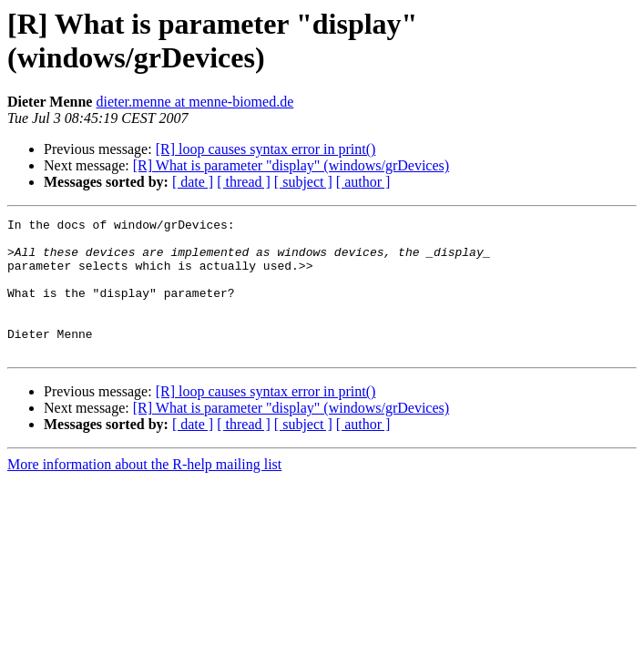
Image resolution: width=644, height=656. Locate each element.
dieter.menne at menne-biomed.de (194, 102)
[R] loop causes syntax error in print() (266, 149)
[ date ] (193, 182)
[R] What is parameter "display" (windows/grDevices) (291, 165)
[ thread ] (244, 182)
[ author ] (363, 182)
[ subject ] (303, 182)
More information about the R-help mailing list (144, 492)
